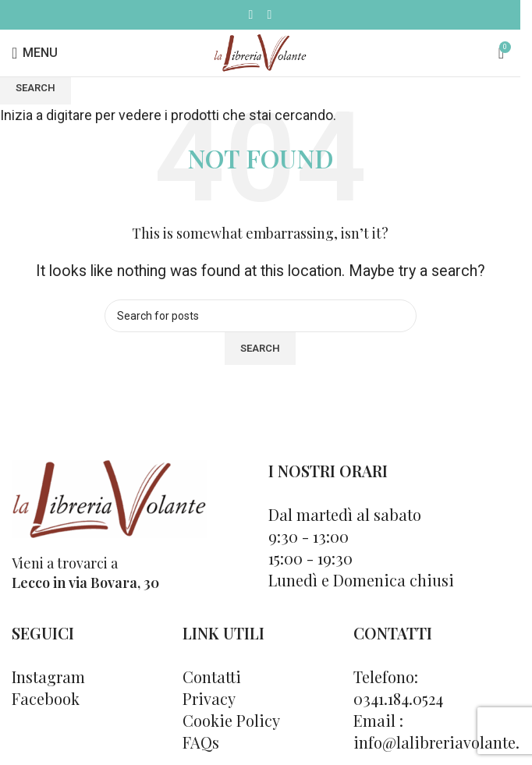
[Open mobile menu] (35, 53)
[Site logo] (260, 52)
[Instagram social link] (270, 14)
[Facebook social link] (251, 14)
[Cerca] (483, 53)
